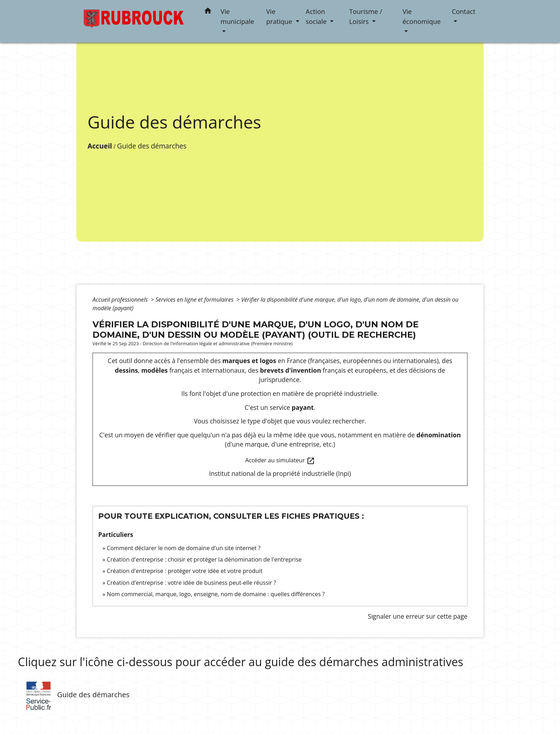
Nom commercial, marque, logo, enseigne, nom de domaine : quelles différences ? (216, 594)
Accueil (100, 146)
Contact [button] (464, 11)
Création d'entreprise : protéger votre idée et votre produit (185, 571)
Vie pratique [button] (280, 16)
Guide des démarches (152, 146)
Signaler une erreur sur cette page (418, 616)
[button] (208, 12)
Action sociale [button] (317, 16)
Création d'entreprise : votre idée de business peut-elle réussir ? (191, 583)
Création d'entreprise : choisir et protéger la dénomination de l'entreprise (204, 559)
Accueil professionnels (121, 300)
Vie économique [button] (422, 16)
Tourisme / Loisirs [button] (366, 16)
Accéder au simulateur (280, 461)
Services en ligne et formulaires (195, 300)
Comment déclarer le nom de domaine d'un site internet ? (184, 548)
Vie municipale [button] (237, 16)
